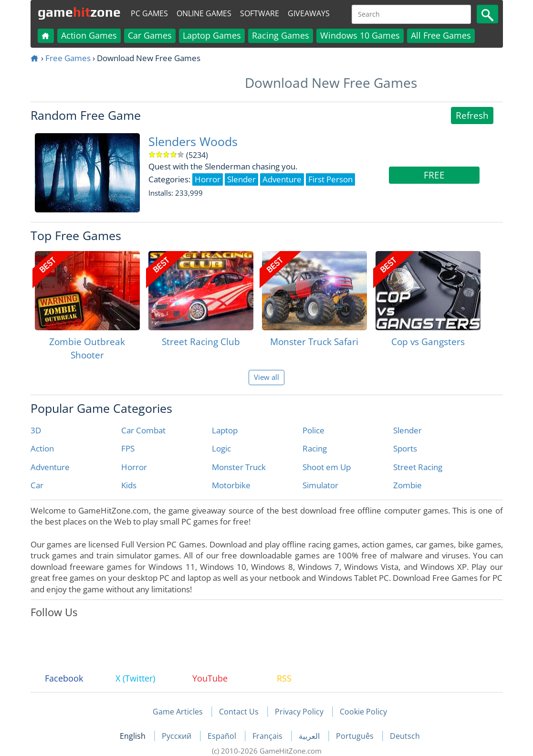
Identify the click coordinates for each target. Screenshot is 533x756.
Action (42, 448)
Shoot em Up (327, 467)
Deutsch (405, 736)
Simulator (320, 485)
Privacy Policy (299, 712)
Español (223, 736)
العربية (310, 736)
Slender (408, 430)
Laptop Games (212, 35)
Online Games (204, 13)
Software (260, 13)
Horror (134, 467)
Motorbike (231, 485)
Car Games (150, 35)
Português (356, 736)
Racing (315, 448)
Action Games (89, 35)
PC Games (149, 13)
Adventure (50, 467)
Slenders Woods (193, 142)
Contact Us (239, 712)
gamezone (79, 12)
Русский (178, 736)
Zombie (408, 485)
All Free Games (441, 35)
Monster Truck (239, 467)
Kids (129, 485)
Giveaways (309, 13)
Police (314, 430)
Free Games (68, 58)
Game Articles (178, 712)
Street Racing (418, 467)
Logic (221, 448)
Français (268, 736)
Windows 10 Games (360, 35)
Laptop (225, 430)
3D (36, 430)
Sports (405, 448)
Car (37, 485)
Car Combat (143, 430)
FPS (128, 448)
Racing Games (281, 35)
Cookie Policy (363, 712)
